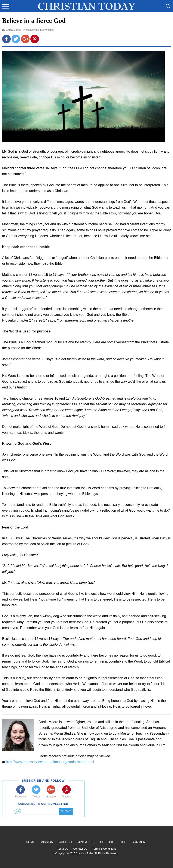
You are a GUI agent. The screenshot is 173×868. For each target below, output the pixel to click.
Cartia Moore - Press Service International (30, 30)
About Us (62, 849)
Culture (107, 842)
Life (123, 842)
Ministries (86, 842)
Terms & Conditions (104, 849)
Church (65, 842)
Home (30, 842)
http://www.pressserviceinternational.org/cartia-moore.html (50, 762)
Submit (66, 811)
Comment (139, 842)
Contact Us (80, 849)
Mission (47, 842)
